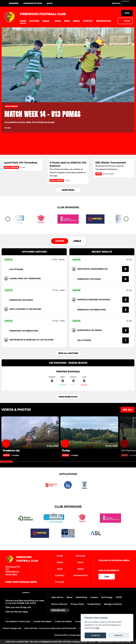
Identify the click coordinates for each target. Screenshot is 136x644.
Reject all (119, 635)
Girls (77, 241)
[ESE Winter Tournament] (114, 147)
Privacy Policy (77, 604)
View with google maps (21, 582)
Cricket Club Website (63, 621)
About (69, 597)
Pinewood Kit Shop (33, 3)
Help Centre (57, 597)
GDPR (119, 597)
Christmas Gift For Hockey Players (68, 635)
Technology (107, 597)
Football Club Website (42, 621)
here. (98, 628)
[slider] (6, 462)
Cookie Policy (94, 604)
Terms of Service (59, 604)
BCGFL (50, 3)
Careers (94, 597)
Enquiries (14, 3)
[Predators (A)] (30, 433)
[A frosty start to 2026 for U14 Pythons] (68, 147)
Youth (60, 241)
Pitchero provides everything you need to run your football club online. (25, 602)
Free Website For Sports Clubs (18, 621)
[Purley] (89, 433)
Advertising (81, 597)
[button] (23, 21)
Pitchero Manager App (12, 628)
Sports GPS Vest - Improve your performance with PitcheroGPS (50, 628)
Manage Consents (113, 604)
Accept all (95, 635)
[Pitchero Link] (127, 4)
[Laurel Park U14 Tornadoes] (22, 147)
